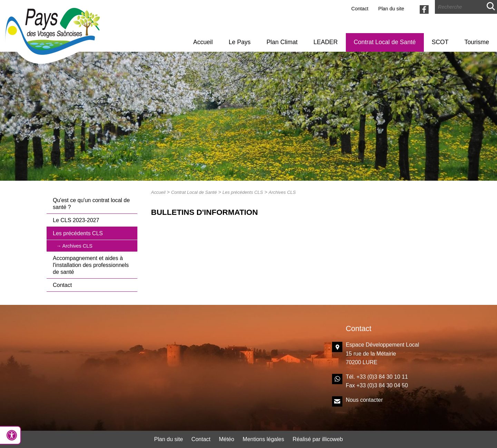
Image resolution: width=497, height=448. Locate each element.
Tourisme (477, 42)
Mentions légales (263, 439)
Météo (226, 439)
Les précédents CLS (78, 233)
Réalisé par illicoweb (318, 439)
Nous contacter (364, 400)
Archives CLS (77, 246)
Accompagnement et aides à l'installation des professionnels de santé (91, 265)
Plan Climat (282, 42)
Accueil (203, 42)
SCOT (440, 42)
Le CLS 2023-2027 (76, 220)
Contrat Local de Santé (385, 42)
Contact (360, 9)
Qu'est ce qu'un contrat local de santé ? (91, 204)
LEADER (325, 42)
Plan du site (391, 9)
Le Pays (240, 42)
